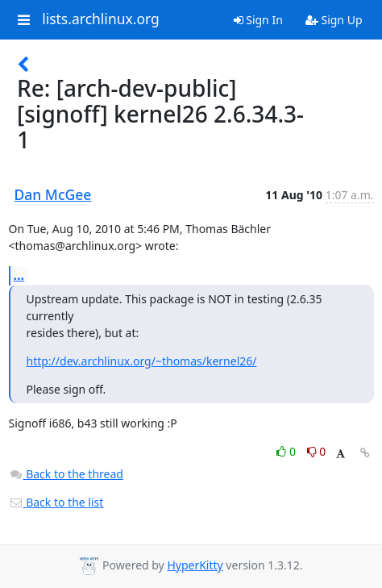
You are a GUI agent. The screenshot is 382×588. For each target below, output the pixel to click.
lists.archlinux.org (101, 19)
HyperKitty (195, 565)
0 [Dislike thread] (317, 451)
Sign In (258, 20)
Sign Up (334, 20)
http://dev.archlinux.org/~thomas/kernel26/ (142, 361)
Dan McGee (53, 194)
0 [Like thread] (287, 451)
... (19, 275)
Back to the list (56, 502)
